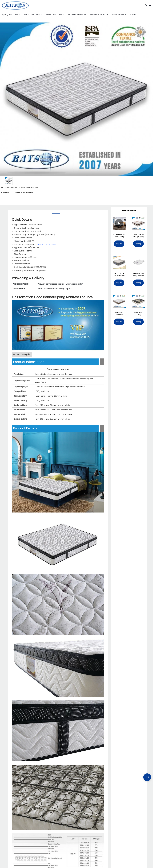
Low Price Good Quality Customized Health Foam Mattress (138, 314)
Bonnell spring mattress (46, 244)
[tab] (56, 213)
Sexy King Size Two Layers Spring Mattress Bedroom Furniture (119, 275)
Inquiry (119, 244)
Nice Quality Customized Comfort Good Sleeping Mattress (119, 314)
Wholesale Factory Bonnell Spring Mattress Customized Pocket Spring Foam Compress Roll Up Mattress (119, 236)
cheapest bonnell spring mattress (138, 275)
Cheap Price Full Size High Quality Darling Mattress (138, 236)
